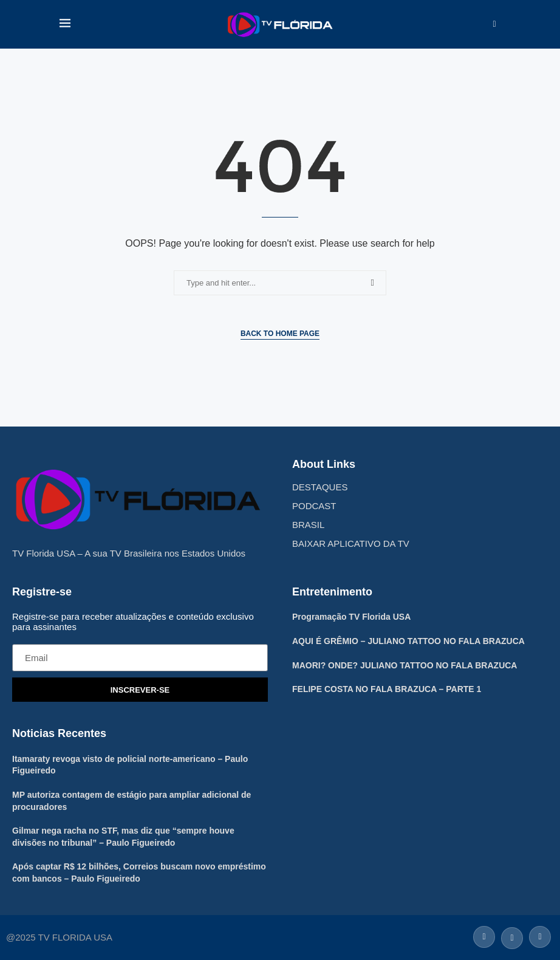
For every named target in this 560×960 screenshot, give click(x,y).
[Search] (494, 24)
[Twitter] (512, 936)
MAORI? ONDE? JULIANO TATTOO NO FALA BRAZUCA (405, 665)
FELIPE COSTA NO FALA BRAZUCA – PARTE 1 (387, 689)
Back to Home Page (280, 334)
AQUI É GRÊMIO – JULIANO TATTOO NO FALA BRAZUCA (408, 641)
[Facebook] (484, 936)
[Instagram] (538, 936)
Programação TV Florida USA (351, 617)
